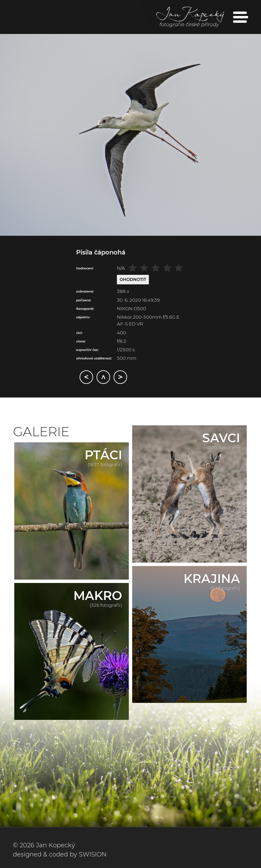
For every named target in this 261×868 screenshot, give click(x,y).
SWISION (93, 854)
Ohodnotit (133, 279)
